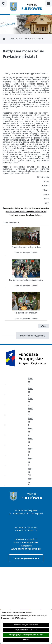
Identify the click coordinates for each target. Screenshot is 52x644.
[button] (26, 244)
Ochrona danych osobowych (26, 625)
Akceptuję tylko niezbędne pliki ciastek (26, 635)
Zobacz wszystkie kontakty (26, 558)
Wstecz (44, 326)
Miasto (32, 7)
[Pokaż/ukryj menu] (49, 3)
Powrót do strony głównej (33, 336)
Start (13, 39)
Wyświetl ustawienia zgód (26, 630)
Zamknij (26, 640)
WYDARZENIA (25, 39)
